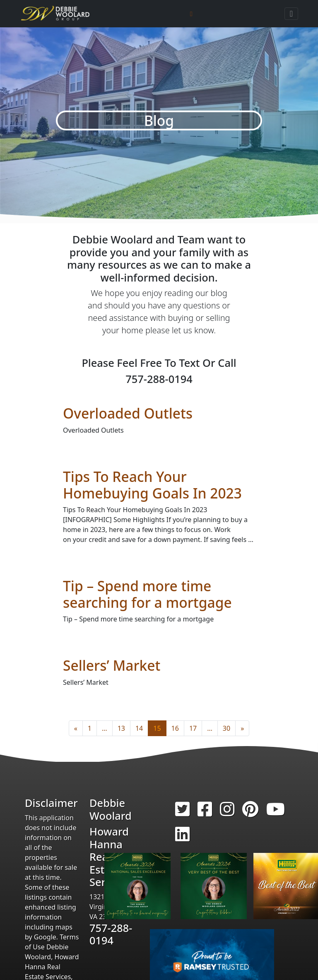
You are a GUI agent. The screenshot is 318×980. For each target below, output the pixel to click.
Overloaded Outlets (128, 413)
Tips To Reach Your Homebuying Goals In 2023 (152, 485)
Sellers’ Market (112, 665)
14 (139, 728)
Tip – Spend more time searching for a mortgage (147, 594)
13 (121, 728)
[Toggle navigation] (291, 14)
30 (226, 728)
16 (175, 728)
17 (193, 728)
